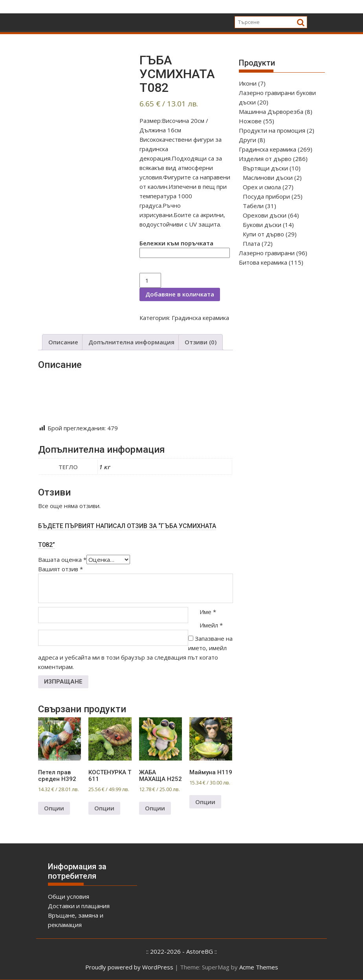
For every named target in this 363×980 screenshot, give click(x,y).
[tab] (63, 342)
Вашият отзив (60, 569)
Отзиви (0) (201, 342)
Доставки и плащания (79, 906)
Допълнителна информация (131, 342)
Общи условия (69, 896)
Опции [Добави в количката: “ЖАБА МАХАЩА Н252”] (155, 808)
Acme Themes (259, 967)
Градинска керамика (200, 318)
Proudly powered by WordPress (129, 967)
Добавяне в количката (180, 294)
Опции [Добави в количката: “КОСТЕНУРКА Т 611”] (104, 808)
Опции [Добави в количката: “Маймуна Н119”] (205, 802)
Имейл (211, 625)
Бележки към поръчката (176, 243)
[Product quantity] (150, 280)
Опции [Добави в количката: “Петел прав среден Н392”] (54, 808)
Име (208, 612)
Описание (63, 342)
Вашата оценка (62, 559)
